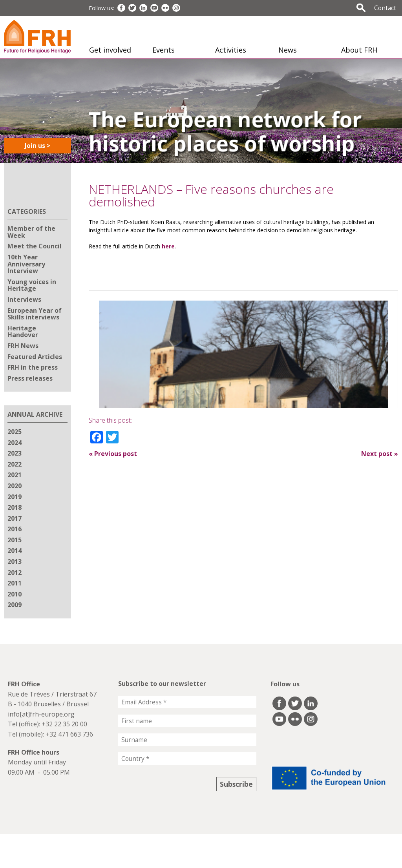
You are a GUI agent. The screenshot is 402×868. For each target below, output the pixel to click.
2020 (15, 486)
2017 (15, 518)
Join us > (37, 146)
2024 (15, 443)
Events (164, 50)
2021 (15, 475)
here (168, 246)
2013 (15, 562)
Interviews (24, 299)
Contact (385, 8)
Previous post (113, 454)
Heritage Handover (23, 332)
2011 (15, 583)
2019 (15, 497)
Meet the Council (35, 246)
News (288, 50)
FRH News (23, 346)
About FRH (359, 50)
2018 (15, 507)
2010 (15, 594)
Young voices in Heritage (32, 285)
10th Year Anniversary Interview (26, 264)
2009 (15, 605)
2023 (15, 453)
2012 (15, 573)
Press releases (30, 378)
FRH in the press (33, 367)
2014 (15, 551)
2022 (15, 464)
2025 (15, 432)
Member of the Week (31, 232)
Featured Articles (35, 357)
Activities (231, 50)
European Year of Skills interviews (35, 314)
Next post (380, 454)
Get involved (110, 50)
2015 (15, 540)
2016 (15, 529)
